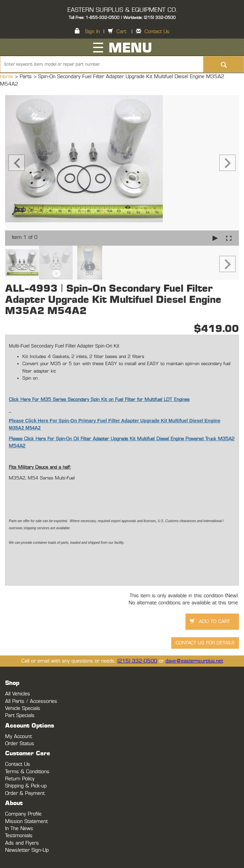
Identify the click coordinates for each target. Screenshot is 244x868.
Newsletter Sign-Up (27, 850)
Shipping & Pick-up (26, 786)
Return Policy (20, 779)
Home (7, 77)
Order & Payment (25, 793)
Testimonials (19, 836)
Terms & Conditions (27, 772)
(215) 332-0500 (137, 661)
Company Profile (23, 814)
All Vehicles (18, 694)
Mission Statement (26, 821)
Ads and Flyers (22, 843)
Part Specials (20, 716)
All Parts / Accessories (31, 701)
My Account (18, 737)
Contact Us (157, 32)
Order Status (20, 744)
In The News (19, 829)
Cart (121, 32)
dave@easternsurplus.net (194, 661)
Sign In (92, 32)
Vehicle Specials (23, 708)
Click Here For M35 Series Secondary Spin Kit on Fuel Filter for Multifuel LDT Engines (99, 400)
